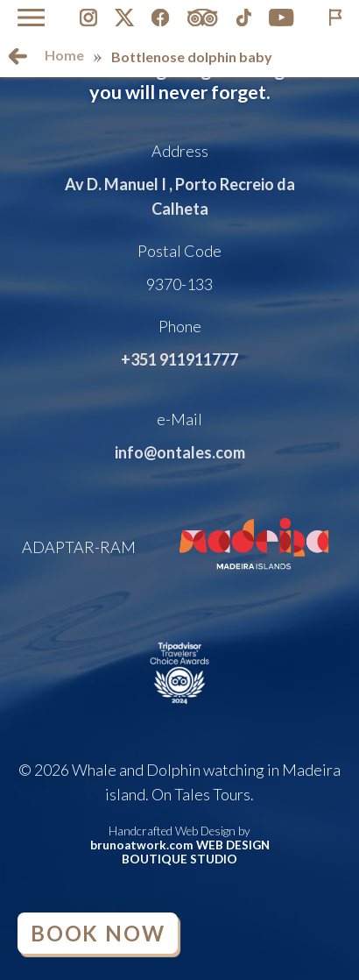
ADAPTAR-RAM (79, 547)
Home (64, 55)
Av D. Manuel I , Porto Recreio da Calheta (180, 196)
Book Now (98, 933)
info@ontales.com (180, 452)
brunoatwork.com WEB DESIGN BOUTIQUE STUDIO (180, 852)
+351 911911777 (179, 359)
